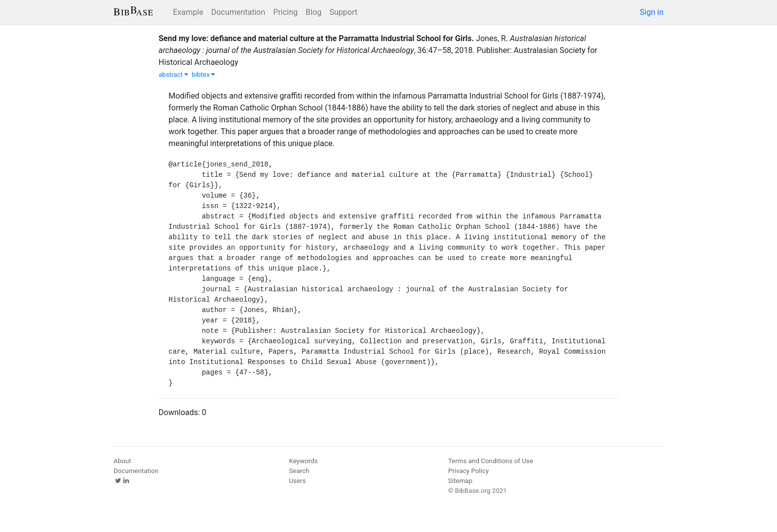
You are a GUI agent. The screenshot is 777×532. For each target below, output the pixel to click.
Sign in (652, 12)
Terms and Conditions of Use (490, 461)
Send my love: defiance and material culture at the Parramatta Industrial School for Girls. (316, 38)
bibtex (204, 75)
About (122, 461)
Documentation (238, 12)
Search (299, 471)
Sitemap (460, 481)
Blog (314, 12)
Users (297, 481)
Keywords (303, 461)
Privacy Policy (468, 471)
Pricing (285, 12)
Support (343, 12)
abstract (173, 75)
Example (188, 12)
